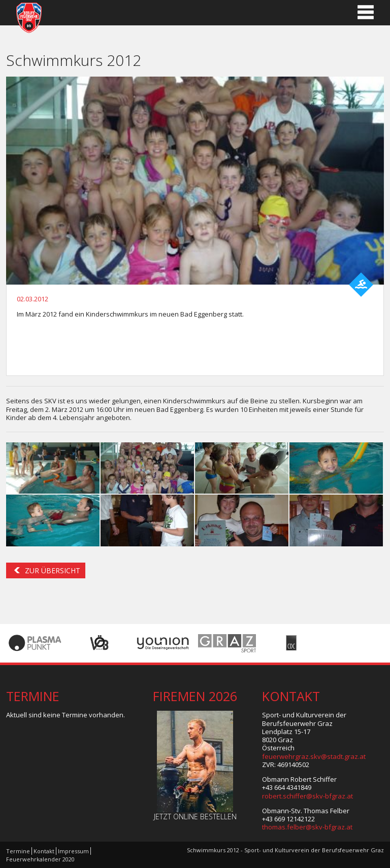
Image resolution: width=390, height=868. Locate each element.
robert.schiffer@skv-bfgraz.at (307, 796)
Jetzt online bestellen (195, 817)
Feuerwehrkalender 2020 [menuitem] (40, 859)
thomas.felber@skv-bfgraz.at (307, 827)
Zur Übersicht (53, 570)
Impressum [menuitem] (73, 851)
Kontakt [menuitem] (44, 851)
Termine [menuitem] (18, 851)
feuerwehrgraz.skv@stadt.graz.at (314, 756)
